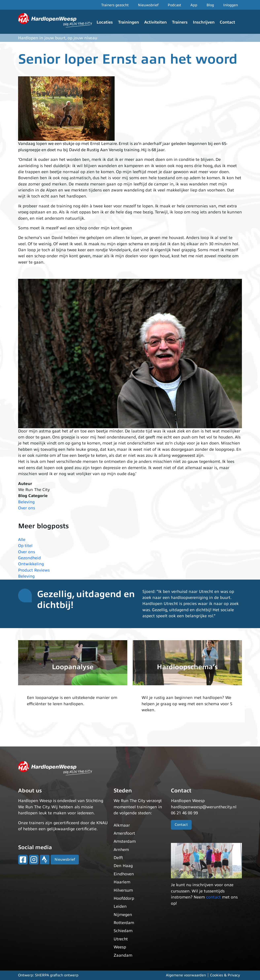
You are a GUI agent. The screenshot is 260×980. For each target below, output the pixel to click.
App (194, 5)
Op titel (25, 546)
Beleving (26, 502)
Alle (22, 540)
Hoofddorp (124, 898)
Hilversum (123, 890)
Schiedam (123, 931)
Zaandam (123, 955)
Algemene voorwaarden (186, 975)
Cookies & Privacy (225, 975)
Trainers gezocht (115, 5)
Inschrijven (204, 22)
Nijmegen (123, 915)
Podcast (174, 5)
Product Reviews (34, 570)
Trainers (180, 22)
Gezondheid (29, 558)
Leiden (120, 906)
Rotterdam (124, 923)
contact (213, 897)
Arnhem (121, 850)
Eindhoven (124, 874)
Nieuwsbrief (148, 5)
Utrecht (121, 939)
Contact (227, 22)
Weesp (120, 947)
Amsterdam (125, 841)
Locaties (105, 22)
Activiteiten (155, 22)
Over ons (27, 508)
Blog (210, 5)
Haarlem (122, 882)
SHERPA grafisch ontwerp (57, 975)
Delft (118, 858)
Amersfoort (124, 833)
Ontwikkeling (31, 564)
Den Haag (123, 866)
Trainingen (128, 22)
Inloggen (231, 5)
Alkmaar (122, 825)
